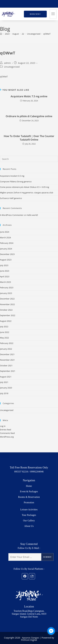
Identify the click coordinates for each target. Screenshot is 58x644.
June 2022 (5, 332)
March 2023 (5, 282)
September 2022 (8, 315)
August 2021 (6, 377)
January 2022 (6, 349)
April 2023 (5, 277)
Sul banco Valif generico (11, 198)
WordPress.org (7, 437)
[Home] (1, 34)
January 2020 (6, 388)
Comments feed (7, 433)
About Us (29, 526)
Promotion (29, 502)
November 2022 (7, 304)
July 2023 (4, 265)
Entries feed (5, 430)
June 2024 (5, 232)
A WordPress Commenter (12, 215)
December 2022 (7, 299)
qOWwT (47, 34)
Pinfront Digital (29, 640)
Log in (3, 426)
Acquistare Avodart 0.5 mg (12, 176)
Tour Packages (29, 515)
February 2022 (7, 343)
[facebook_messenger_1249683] (51, 631)
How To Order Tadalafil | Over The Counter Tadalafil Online (29, 138)
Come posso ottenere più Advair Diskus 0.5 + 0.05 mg (25, 187)
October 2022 (6, 310)
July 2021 (4, 382)
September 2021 (8, 371)
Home (29, 486)
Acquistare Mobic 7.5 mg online (29, 96)
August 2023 (6, 260)
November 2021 (7, 360)
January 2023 (6, 293)
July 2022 (4, 327)
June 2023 (5, 271)
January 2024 (6, 249)
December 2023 (7, 254)
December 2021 (7, 354)
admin (7, 63)
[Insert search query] (29, 159)
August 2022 (6, 321)
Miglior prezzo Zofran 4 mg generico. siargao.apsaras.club (27, 193)
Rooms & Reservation (29, 497)
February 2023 (7, 288)
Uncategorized (12, 67)
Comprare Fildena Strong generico (16, 182)
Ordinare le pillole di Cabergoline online (29, 116)
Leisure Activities (29, 509)
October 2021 (6, 366)
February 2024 (7, 243)
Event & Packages (29, 491)
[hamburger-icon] (53, 14)
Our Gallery (29, 521)
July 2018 (4, 393)
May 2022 (4, 338)
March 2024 (5, 238)
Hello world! (32, 215)
